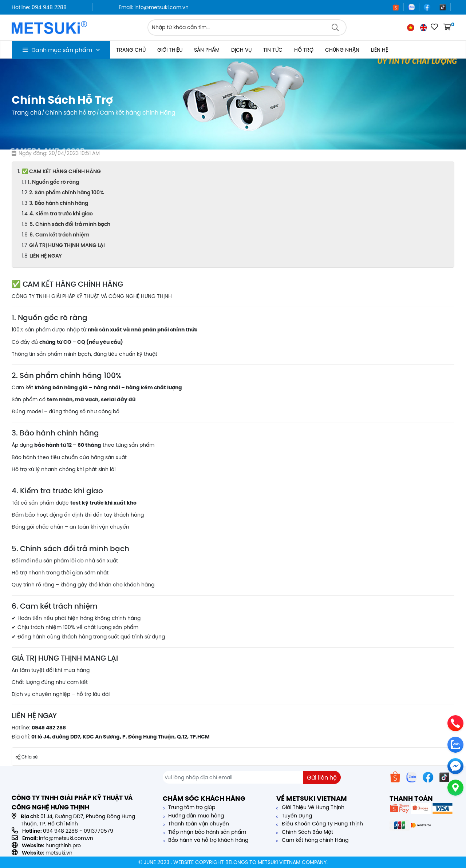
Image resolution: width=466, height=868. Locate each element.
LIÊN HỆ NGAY (46, 256)
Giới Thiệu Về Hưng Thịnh (310, 807)
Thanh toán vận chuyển (196, 824)
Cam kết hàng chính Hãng (312, 840)
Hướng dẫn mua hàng (193, 816)
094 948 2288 (60, 831)
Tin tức (273, 50)
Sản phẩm (207, 50)
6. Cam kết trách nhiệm (60, 235)
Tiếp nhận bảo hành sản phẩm (204, 832)
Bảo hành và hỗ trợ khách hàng (206, 840)
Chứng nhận (342, 50)
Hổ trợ (304, 50)
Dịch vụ (241, 50)
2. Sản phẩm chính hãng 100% (67, 192)
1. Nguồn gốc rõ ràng (53, 182)
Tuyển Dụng (294, 816)
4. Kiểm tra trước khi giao (61, 214)
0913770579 (98, 831)
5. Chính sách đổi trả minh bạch (70, 224)
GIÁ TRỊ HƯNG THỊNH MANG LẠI (67, 245)
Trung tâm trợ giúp (189, 807)
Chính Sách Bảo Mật (305, 832)
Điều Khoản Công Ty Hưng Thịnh (320, 824)
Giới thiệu (170, 50)
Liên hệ (380, 50)
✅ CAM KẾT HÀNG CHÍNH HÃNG (61, 171)
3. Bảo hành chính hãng (59, 203)
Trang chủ (131, 50)
